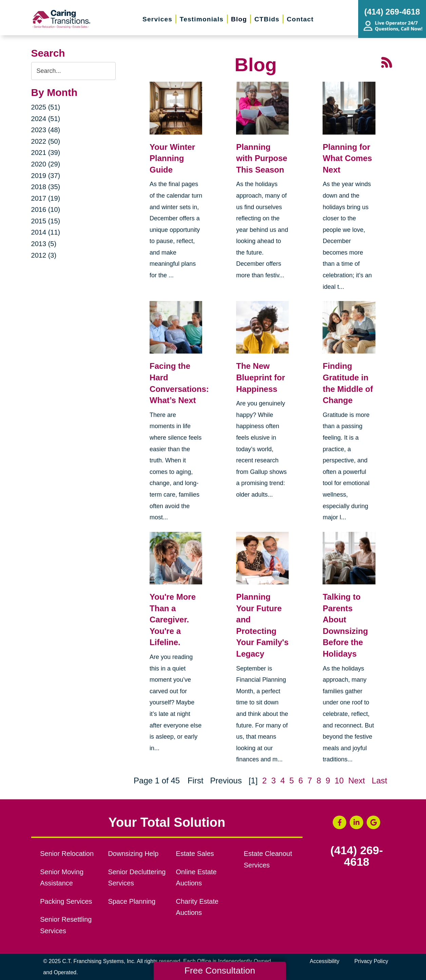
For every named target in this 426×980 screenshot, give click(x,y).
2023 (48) (46, 130)
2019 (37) (46, 176)
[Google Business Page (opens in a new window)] (373, 822)
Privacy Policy (371, 961)
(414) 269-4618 (357, 856)
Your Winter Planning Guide (172, 158)
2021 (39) (46, 153)
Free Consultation (220, 971)
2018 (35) (46, 187)
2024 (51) (46, 119)
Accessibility (324, 961)
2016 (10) (46, 209)
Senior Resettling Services (66, 925)
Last (379, 781)
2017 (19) (46, 198)
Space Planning (132, 901)
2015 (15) (46, 221)
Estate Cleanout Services (268, 859)
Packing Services (66, 901)
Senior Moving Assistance (62, 878)
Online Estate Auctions (196, 878)
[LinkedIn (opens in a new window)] (356, 822)
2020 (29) (46, 164)
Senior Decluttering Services (137, 878)
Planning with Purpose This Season (262, 158)
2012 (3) (44, 255)
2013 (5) (44, 244)
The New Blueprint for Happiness (260, 377)
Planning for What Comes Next (347, 158)
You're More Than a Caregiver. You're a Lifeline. (173, 619)
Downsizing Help (133, 854)
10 (339, 781)
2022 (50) (46, 141)
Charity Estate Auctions (197, 907)
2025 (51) (46, 107)
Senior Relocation (67, 854)
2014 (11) (46, 232)
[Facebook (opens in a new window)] (340, 822)
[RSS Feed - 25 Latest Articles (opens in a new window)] (387, 62)
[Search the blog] (74, 71)
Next (357, 781)
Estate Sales (195, 854)
